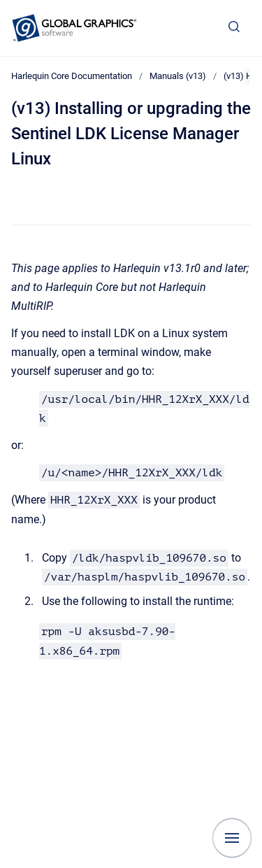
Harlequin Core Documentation (72, 76)
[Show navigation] (232, 838)
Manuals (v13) (178, 76)
